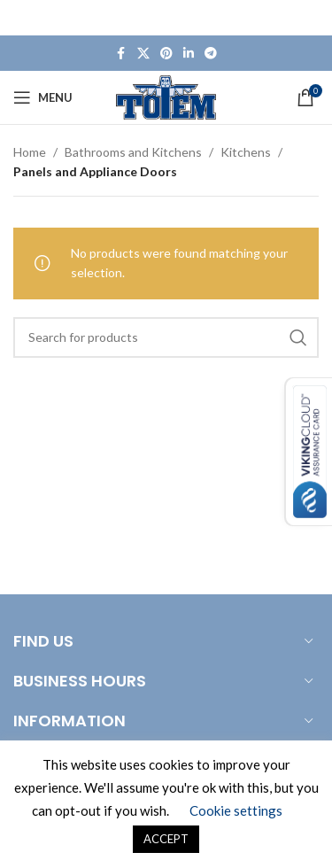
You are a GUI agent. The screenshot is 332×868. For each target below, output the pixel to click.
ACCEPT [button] (166, 839)
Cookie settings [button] (236, 810)
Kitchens (246, 152)
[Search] (166, 337)
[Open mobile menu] (43, 97)
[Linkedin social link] (189, 54)
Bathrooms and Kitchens (133, 152)
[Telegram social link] (211, 54)
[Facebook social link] (121, 54)
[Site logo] (166, 96)
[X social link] (143, 54)
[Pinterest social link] (166, 54)
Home (30, 152)
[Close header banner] (310, 18)
